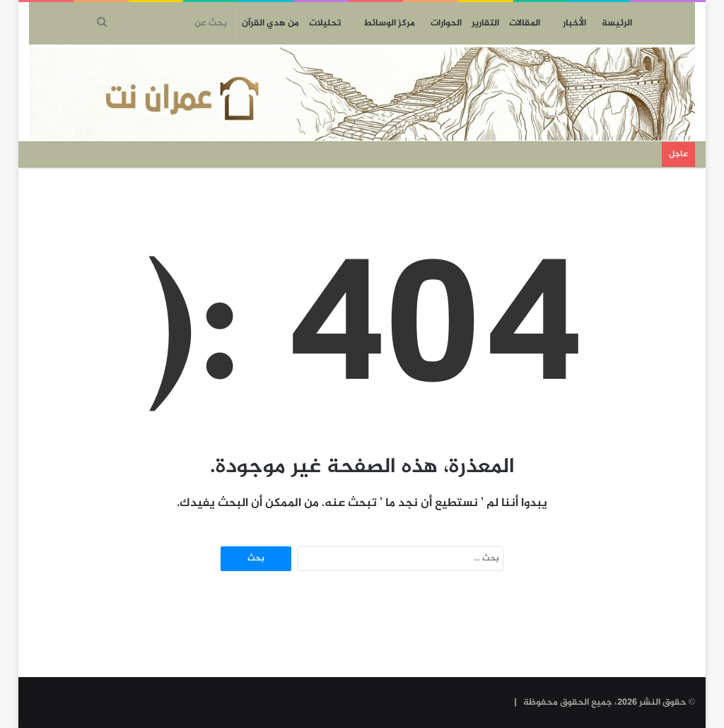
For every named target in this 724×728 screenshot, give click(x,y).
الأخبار (574, 23)
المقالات (525, 23)
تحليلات (325, 23)
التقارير (485, 23)
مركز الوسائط (389, 23)
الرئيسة (617, 23)
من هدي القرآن (270, 23)
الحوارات (446, 23)
